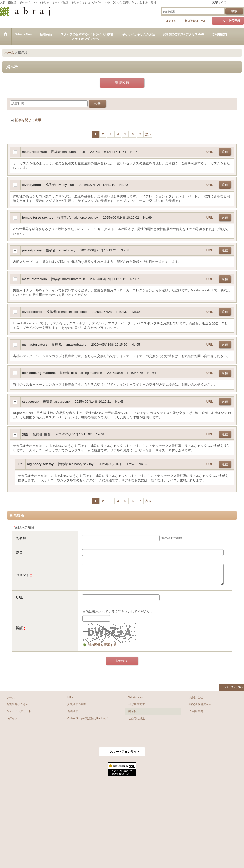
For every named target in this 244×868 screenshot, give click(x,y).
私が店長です (137, 704)
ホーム (11, 697)
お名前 (21, 538)
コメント (23, 575)
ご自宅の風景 (137, 718)
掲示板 (133, 711)
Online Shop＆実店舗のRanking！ (88, 718)
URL (210, 152)
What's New (136, 697)
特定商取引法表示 (200, 704)
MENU (72, 697)
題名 (19, 553)
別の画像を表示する (99, 645)
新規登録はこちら (196, 21)
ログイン (171, 21)
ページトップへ (234, 687)
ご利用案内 (196, 711)
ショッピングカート (19, 711)
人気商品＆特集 (77, 704)
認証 (19, 628)
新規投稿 (122, 83)
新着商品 (73, 711)
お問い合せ (196, 697)
